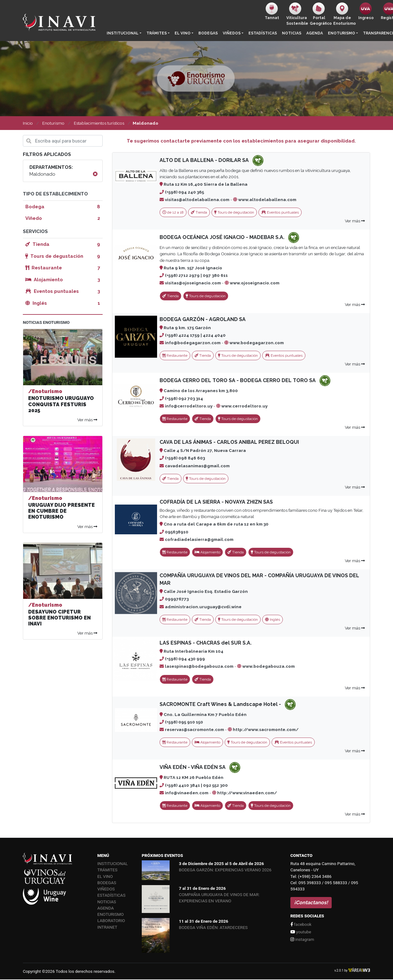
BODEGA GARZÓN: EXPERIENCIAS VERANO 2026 (225, 870)
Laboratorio (111, 920)
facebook (301, 924)
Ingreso (366, 11)
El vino (183, 33)
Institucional (123, 33)
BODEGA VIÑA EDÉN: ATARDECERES (213, 927)
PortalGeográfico (320, 14)
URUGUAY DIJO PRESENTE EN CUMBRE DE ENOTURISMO (61, 511)
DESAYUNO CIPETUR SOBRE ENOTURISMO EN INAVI (59, 618)
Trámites (157, 33)
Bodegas (208, 33)
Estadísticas (263, 33)
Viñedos (232, 33)
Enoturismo (342, 33)
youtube (301, 932)
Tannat (272, 11)
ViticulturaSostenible (297, 14)
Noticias (292, 33)
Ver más (355, 221)
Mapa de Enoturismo (344, 14)
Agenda (315, 33)
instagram (302, 939)
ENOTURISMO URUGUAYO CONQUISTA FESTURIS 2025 (61, 404)
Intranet (107, 927)
